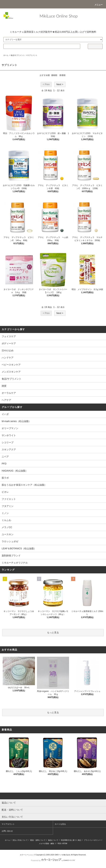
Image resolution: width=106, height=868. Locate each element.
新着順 (62, 75)
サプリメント (32, 55)
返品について (53, 840)
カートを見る (60, 824)
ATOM (65, 844)
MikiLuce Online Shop (58, 16)
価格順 (54, 75)
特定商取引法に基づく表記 (71, 840)
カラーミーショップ (28, 855)
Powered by (53, 860)
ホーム (6, 55)
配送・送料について (38, 840)
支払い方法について (20, 840)
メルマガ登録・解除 (46, 844)
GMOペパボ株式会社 (62, 855)
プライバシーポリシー (92, 840)
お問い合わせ (7, 831)
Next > (60, 84)
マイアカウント (8, 824)
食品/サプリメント (18, 55)
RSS (59, 844)
